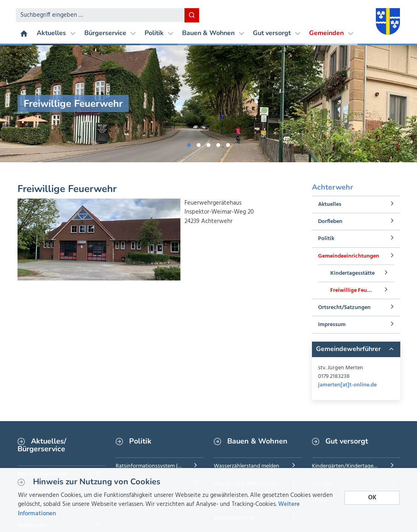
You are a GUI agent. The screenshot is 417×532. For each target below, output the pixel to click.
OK (372, 498)
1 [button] (189, 143)
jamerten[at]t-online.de (347, 385)
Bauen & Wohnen (213, 33)
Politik (159, 33)
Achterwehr (333, 187)
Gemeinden (331, 33)
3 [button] (208, 143)
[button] (356, 349)
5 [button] (228, 143)
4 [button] (218, 143)
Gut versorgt (277, 33)
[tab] (356, 349)
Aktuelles (56, 33)
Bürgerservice (110, 33)
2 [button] (199, 143)
